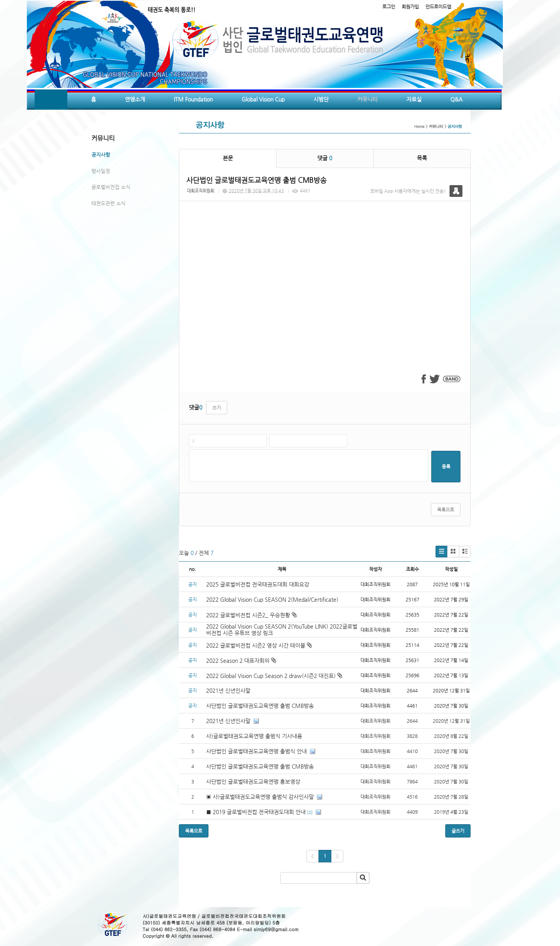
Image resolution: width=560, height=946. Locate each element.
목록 (422, 158)
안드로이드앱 (438, 7)
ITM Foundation (193, 99)
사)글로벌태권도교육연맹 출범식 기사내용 (254, 736)
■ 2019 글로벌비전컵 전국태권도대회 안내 (256, 812)
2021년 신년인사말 (228, 690)
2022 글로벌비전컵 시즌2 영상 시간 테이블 (259, 645)
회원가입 (410, 7)
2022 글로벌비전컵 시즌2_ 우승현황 (251, 615)
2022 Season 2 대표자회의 (241, 660)
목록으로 (446, 510)
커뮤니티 (367, 99)
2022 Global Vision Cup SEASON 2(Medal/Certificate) (272, 599)
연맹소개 (135, 99)
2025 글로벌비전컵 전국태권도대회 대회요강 (258, 584)
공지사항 (101, 155)
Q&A (456, 99)
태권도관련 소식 (108, 203)
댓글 (325, 158)
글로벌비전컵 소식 (111, 187)
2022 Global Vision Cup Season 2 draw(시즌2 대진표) (274, 676)
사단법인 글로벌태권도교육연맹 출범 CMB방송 (261, 706)
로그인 (389, 7)
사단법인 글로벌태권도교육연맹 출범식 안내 (256, 751)
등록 (446, 466)
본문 (228, 158)
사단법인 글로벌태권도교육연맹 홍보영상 (253, 781)
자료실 (414, 99)
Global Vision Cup (263, 99)
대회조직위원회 (201, 191)
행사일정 (101, 171)
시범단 (321, 99)
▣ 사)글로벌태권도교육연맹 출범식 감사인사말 (260, 797)
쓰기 (217, 408)
